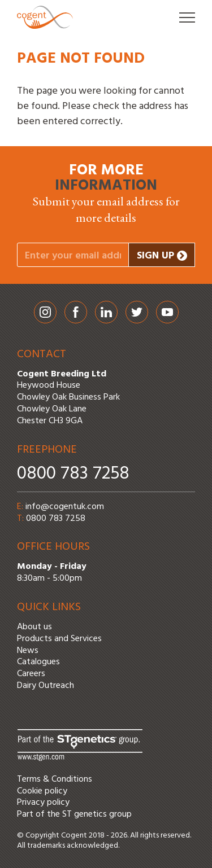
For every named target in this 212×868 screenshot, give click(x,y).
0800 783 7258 (73, 474)
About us (34, 627)
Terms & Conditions (55, 779)
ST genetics (85, 814)
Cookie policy (42, 791)
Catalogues (38, 662)
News (28, 651)
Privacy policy (43, 803)
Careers (31, 674)
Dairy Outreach (46, 686)
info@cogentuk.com (65, 507)
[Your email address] (73, 255)
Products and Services (59, 639)
